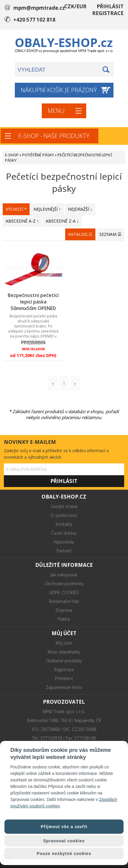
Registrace (64, 670)
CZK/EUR (75, 6)
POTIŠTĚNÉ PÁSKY (38, 155)
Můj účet (64, 643)
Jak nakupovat (64, 575)
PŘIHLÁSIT (110, 6)
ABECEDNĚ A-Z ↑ (22, 221)
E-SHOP (12, 155)
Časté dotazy (64, 533)
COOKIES (70, 592)
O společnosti (64, 515)
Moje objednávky (64, 652)
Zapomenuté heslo (64, 687)
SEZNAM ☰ (110, 234)
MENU (56, 111)
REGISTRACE (108, 13)
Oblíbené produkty (64, 661)
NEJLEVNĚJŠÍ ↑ (47, 209)
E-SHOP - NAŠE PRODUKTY (54, 136)
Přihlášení (64, 678)
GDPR (54, 592)
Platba (64, 619)
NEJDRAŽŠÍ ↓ (80, 209)
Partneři (64, 551)
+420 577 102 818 (34, 20)
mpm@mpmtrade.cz (39, 8)
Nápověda (64, 542)
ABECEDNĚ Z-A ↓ (62, 221)
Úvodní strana (64, 506)
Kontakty (64, 524)
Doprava (64, 610)
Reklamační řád (64, 601)
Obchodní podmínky (64, 584)
